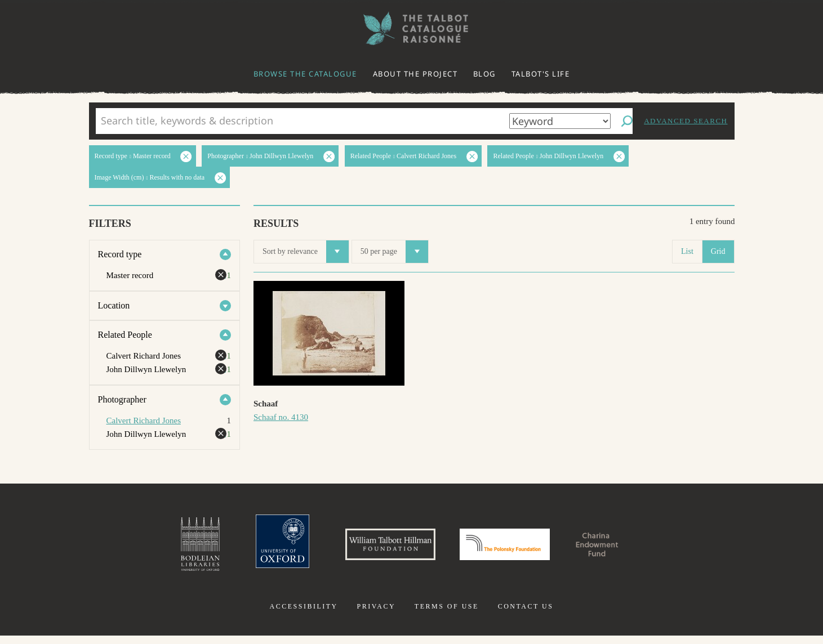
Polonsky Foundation (512, 548)
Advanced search (686, 121)
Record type (120, 254)
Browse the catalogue (305, 74)
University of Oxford (252, 548)
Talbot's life (541, 74)
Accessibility (304, 615)
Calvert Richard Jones (144, 421)
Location (114, 305)
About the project (415, 74)
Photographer (122, 399)
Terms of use (447, 615)
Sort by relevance (306, 252)
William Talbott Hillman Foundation (375, 548)
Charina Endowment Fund (627, 548)
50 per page (394, 252)
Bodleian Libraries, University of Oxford (162, 548)
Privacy (376, 615)
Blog (484, 74)
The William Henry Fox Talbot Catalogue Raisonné (412, 28)
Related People (125, 335)
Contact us (526, 615)
